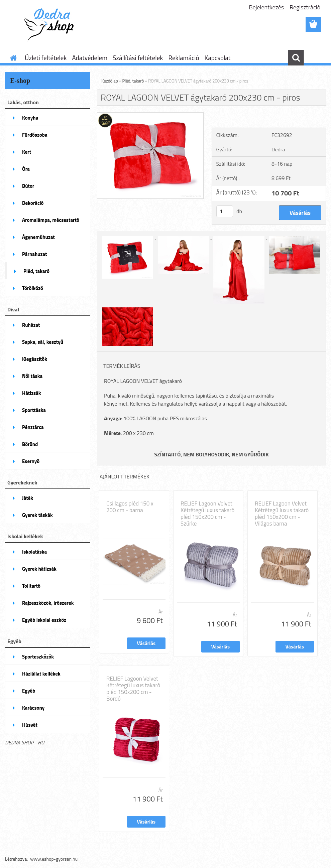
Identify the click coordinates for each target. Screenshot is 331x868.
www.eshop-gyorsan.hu (54, 859)
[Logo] (51, 25)
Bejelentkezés (267, 7)
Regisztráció (305, 7)
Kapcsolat (217, 58)
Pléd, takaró (133, 81)
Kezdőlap (110, 81)
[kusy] (225, 211)
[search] (296, 58)
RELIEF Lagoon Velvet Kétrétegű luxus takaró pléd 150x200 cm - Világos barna (282, 514)
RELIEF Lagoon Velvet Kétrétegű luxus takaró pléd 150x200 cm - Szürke (207, 514)
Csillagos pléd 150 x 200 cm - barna (130, 507)
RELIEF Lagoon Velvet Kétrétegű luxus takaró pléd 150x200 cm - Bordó (133, 689)
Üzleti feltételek (46, 58)
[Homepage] (12, 58)
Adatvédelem (90, 58)
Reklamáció (184, 58)
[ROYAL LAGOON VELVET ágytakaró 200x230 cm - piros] (150, 115)
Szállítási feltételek (138, 58)
